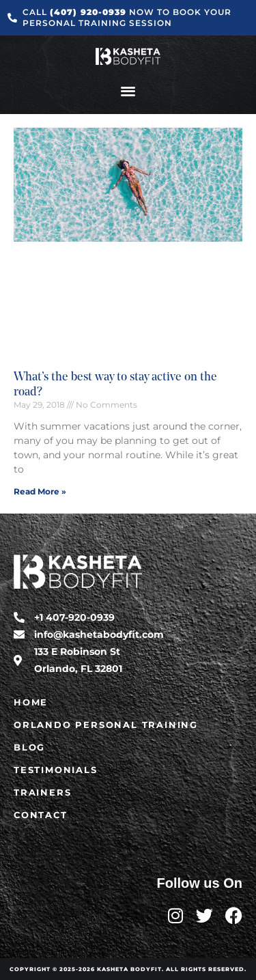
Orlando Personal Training (106, 725)
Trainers (42, 792)
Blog (29, 747)
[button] (128, 90)
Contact (41, 815)
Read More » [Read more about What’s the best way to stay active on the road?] (40, 491)
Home (31, 702)
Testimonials (56, 770)
